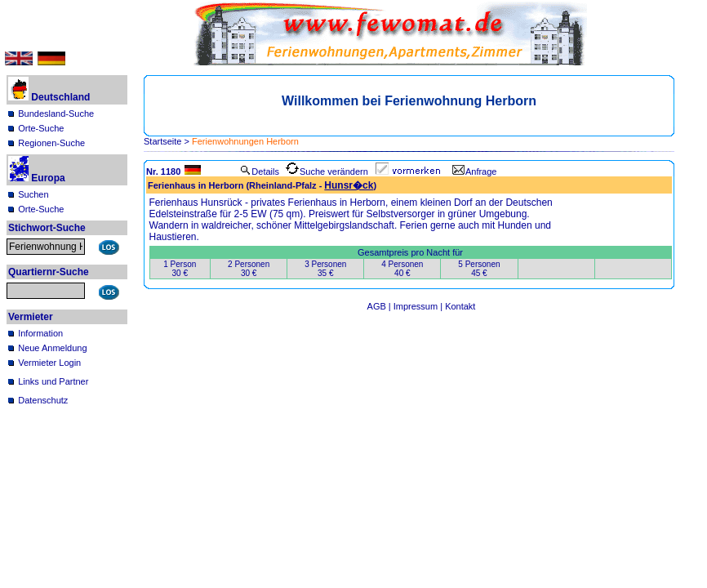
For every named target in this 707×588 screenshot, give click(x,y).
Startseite (162, 141)
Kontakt (460, 306)
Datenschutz (43, 400)
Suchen (33, 194)
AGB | (380, 306)
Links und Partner (53, 381)
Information (40, 333)
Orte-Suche (41, 128)
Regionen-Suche (51, 143)
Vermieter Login (49, 363)
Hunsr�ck (349, 185)
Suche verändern (327, 171)
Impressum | (419, 306)
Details (260, 171)
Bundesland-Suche (56, 114)
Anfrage (475, 171)
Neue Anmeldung (52, 348)
